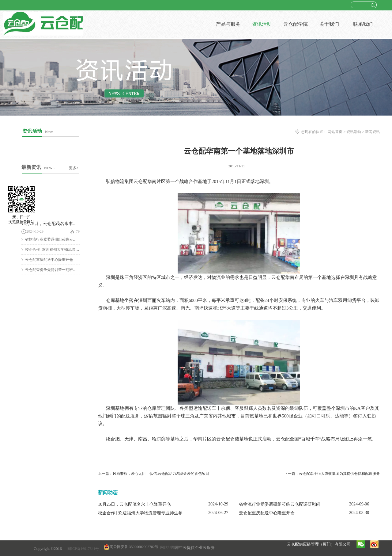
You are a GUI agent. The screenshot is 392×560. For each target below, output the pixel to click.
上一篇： (154, 474)
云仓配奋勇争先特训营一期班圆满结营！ (58, 270)
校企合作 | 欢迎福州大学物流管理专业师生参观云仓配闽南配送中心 (162, 513)
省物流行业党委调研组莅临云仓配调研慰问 (60, 239)
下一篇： (332, 474)
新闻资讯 (372, 132)
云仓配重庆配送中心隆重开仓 (49, 260)
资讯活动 (354, 132)
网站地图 (167, 547)
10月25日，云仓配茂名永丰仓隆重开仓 (58, 224)
